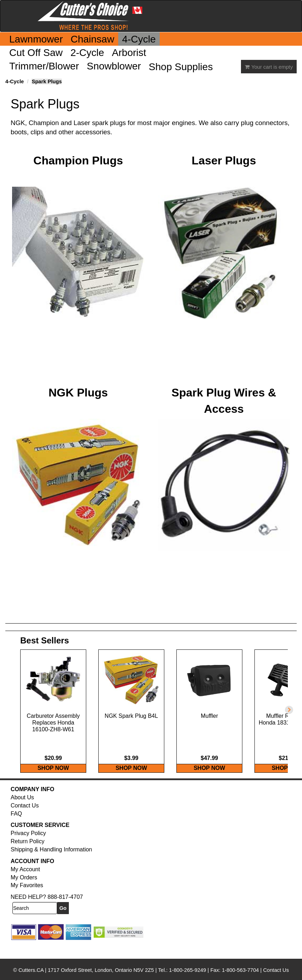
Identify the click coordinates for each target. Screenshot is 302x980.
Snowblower (114, 66)
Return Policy (28, 856)
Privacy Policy (28, 848)
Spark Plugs (47, 81)
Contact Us (25, 820)
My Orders (24, 892)
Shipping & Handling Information (51, 864)
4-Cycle (139, 39)
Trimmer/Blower (44, 66)
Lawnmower (36, 39)
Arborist (129, 53)
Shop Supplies (181, 67)
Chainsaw (92, 39)
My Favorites (27, 900)
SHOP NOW (53, 783)
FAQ (16, 829)
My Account (25, 884)
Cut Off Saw (36, 53)
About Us (22, 812)
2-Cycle (87, 53)
